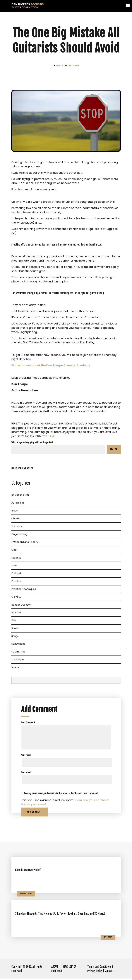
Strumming (18, 653)
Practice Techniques (24, 590)
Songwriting (18, 645)
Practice (60, 66)
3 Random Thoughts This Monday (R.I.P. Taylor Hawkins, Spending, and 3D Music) (60, 915)
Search (114, 451)
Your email (26, 774)
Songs (15, 637)
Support (109, 972)
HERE (52, 437)
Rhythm (16, 614)
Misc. (14, 567)
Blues (15, 512)
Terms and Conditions (99, 968)
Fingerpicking (19, 536)
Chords (16, 520)
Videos (15, 669)
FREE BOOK (57, 972)
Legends (16, 559)
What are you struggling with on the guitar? (32, 444)
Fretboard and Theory (25, 543)
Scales (15, 630)
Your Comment (28, 724)
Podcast (16, 575)
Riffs (14, 622)
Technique (18, 661)
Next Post (108, 939)
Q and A (16, 598)
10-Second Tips (20, 496)
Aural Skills (18, 504)
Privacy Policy (95, 972)
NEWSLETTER (69, 968)
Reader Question (21, 606)
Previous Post (26, 895)
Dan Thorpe (74, 66)
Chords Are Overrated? (29, 872)
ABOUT (55, 968)
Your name (26, 757)
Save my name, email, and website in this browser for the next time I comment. (61, 795)
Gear (14, 551)
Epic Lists (17, 528)
